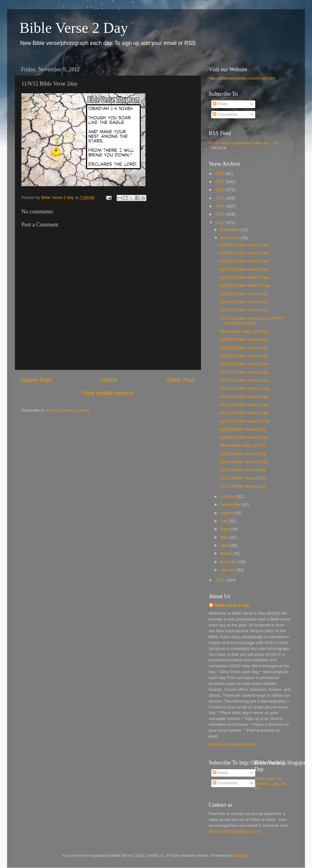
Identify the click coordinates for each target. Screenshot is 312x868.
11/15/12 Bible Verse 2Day (244, 380)
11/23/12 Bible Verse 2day (244, 310)
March (227, 553)
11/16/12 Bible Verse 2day (244, 372)
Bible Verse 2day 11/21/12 (244, 331)
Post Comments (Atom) (69, 410)
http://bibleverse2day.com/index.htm (242, 78)
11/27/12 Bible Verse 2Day (244, 269)
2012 (221, 223)
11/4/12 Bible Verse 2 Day (243, 462)
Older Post (181, 380)
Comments (225, 114)
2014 (221, 206)
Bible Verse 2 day (232, 605)
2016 (221, 190)
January (228, 570)
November (230, 238)
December (230, 230)
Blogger (242, 855)
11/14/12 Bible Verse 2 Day (245, 388)
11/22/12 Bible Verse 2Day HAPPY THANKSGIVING (252, 321)
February (229, 562)
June (225, 529)
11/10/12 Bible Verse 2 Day (245, 421)
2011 (221, 580)
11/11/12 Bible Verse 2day (244, 413)
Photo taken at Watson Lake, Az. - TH (244, 143)
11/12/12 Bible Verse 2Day (244, 405)
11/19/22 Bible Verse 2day (244, 348)
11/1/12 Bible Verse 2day (243, 486)
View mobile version (108, 393)
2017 (221, 182)
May (225, 537)
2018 (221, 174)
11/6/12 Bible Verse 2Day (243, 454)
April (225, 545)
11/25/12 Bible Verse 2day (244, 294)
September (231, 504)
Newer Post (36, 380)
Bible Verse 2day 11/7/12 (243, 445)
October (228, 496)
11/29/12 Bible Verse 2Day (244, 253)
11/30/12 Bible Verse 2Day (244, 245)
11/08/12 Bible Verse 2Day (244, 437)
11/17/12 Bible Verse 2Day (244, 364)
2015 (221, 198)
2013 (221, 214)
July (225, 521)
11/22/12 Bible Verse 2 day (244, 277)
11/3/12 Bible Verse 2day (243, 470)
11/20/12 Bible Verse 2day (244, 339)
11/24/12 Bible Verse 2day (244, 302)
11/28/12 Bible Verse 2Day (244, 261)
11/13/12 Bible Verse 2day (244, 397)
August (227, 513)
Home (109, 380)
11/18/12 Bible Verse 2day (244, 356)
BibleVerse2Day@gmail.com (235, 831)
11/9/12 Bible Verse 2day (243, 429)
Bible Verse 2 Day (74, 28)
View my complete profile (232, 744)
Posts (220, 104)
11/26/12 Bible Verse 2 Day (245, 285)
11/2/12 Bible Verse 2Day (243, 478)
